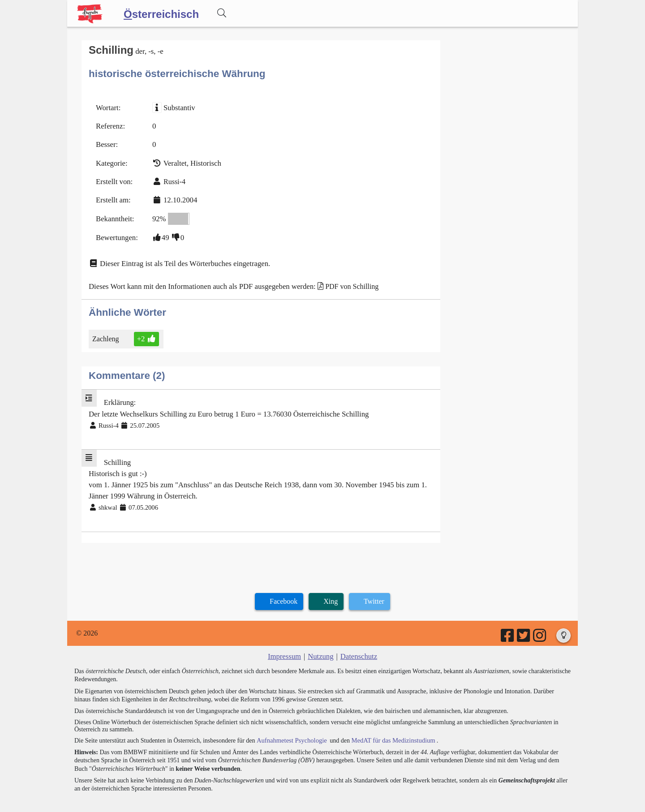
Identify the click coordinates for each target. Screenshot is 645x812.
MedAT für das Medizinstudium (388, 728)
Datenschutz (358, 644)
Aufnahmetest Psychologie (290, 728)
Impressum (286, 644)
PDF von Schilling (342, 280)
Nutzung (320, 644)
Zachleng (107, 332)
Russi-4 (172, 178)
